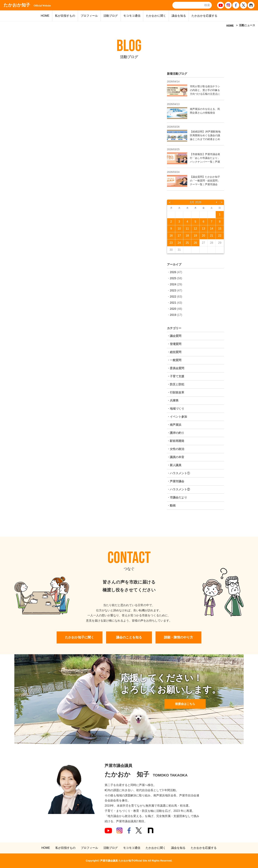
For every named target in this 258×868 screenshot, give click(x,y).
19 (195, 236)
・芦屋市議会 (176, 481)
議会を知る (179, 16)
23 (171, 243)
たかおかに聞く (156, 16)
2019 (173, 315)
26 (195, 243)
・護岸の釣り (176, 433)
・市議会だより (177, 497)
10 (179, 229)
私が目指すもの (65, 16)
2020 (173, 309)
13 (204, 229)
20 (204, 236)
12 (195, 229)
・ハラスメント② (178, 489)
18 (187, 236)
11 (187, 229)
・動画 (171, 506)
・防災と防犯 (176, 384)
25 (187, 243)
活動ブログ (111, 16)
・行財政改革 (176, 392)
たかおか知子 (27, 5)
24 (179, 243)
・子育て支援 (176, 376)
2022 (173, 297)
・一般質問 (174, 360)
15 (220, 229)
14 (212, 229)
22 (220, 236)
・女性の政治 (176, 449)
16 (171, 236)
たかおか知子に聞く (80, 637)
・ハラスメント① (178, 473)
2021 (173, 303)
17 (179, 236)
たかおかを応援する (204, 16)
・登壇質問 (174, 344)
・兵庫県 (173, 401)
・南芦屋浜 (174, 425)
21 (212, 236)
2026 (173, 272)
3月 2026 (196, 202)
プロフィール (89, 16)
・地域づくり (176, 409)
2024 (173, 284)
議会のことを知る (129, 637)
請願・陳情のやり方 (178, 637)
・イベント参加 (177, 417)
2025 (173, 278)
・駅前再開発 (176, 441)
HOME (45, 16)
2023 (173, 290)
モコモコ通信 (132, 16)
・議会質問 (174, 336)
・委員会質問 (176, 368)
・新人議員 (174, 465)
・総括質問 (174, 352)
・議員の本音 (176, 457)
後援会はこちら (185, 704)
